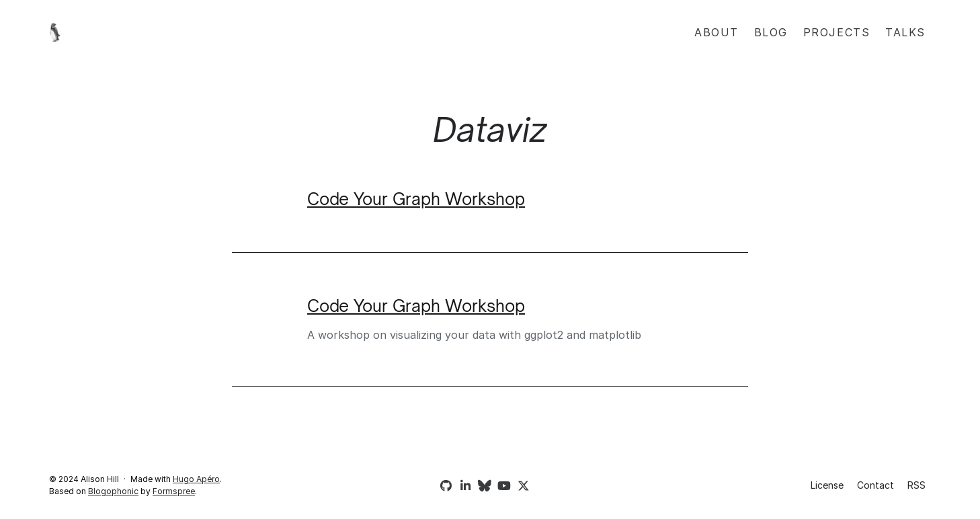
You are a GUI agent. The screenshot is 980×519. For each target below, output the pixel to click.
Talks (905, 32)
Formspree (174, 491)
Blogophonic (113, 491)
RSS (916, 485)
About (717, 32)
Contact (875, 485)
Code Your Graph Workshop (416, 199)
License (827, 485)
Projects (837, 32)
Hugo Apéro (196, 479)
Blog (771, 32)
